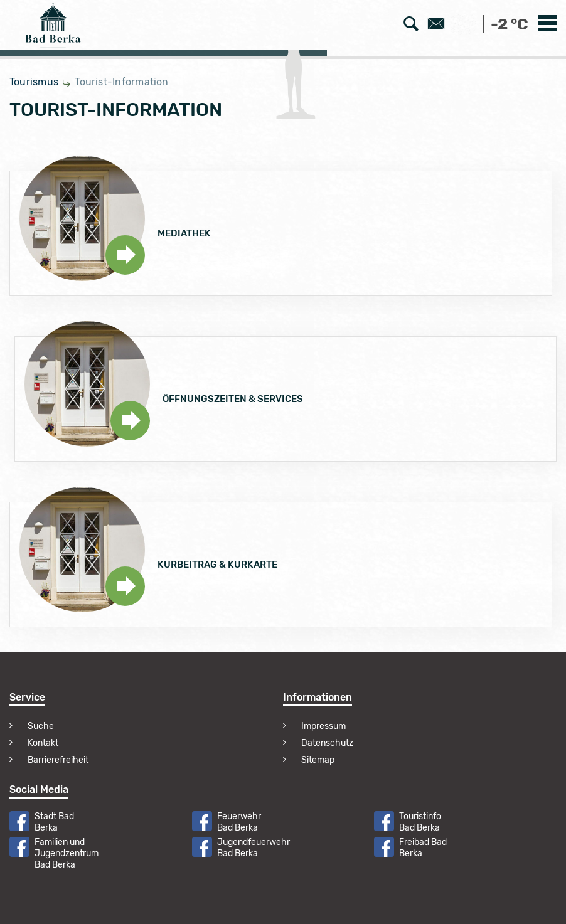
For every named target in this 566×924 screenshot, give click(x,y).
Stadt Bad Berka (54, 822)
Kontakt (43, 743)
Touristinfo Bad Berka (420, 822)
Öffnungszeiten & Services (233, 399)
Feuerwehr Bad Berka (239, 822)
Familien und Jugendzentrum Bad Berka (67, 853)
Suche (41, 726)
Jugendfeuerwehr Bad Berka (254, 848)
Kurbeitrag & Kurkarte (217, 565)
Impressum (323, 726)
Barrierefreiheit (58, 760)
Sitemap (318, 760)
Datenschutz (327, 743)
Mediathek (184, 233)
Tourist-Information (121, 82)
